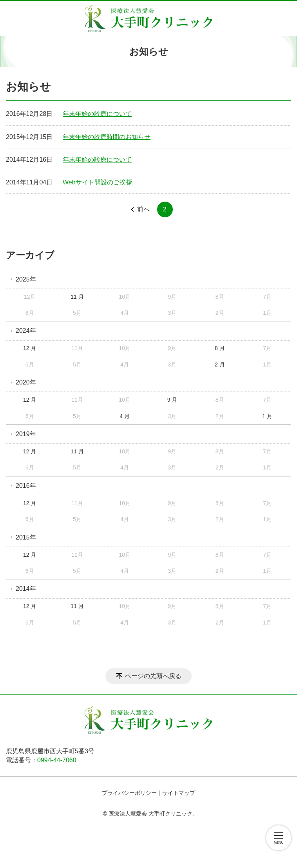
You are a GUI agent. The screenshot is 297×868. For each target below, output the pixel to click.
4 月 (125, 416)
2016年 (26, 486)
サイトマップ (179, 793)
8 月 (220, 348)
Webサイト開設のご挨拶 (97, 182)
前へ (143, 209)
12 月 (30, 348)
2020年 (26, 382)
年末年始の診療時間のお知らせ (107, 137)
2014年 (26, 589)
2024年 (26, 331)
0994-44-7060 (57, 760)
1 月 (267, 416)
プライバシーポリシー (129, 793)
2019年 (26, 434)
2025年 (26, 279)
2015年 (26, 537)
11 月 (77, 297)
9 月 (172, 400)
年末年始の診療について (97, 114)
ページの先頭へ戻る (153, 676)
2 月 (220, 365)
